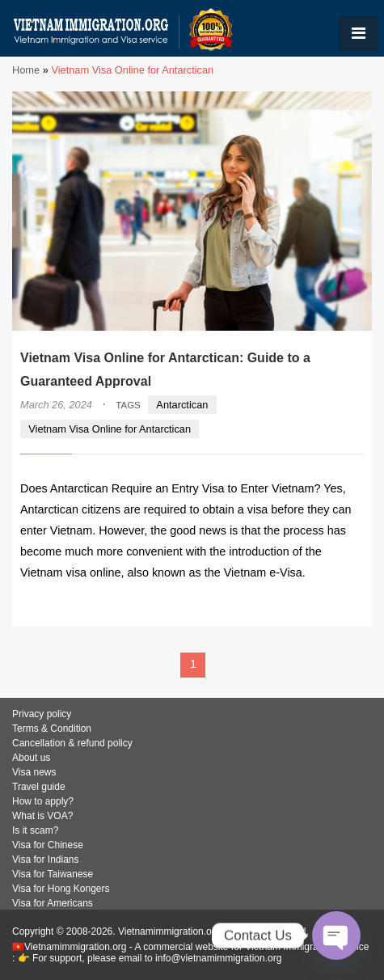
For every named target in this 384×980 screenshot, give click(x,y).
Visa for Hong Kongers (61, 889)
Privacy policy (42, 714)
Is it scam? (35, 830)
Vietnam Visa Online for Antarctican (110, 429)
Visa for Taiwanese (53, 874)
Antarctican (182, 405)
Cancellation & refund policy (72, 743)
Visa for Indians (46, 860)
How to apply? (43, 801)
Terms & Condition (52, 729)
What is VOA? (42, 816)
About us (31, 758)
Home (26, 70)
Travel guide (39, 787)
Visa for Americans (53, 903)
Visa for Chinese (48, 845)
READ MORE (315, 604)
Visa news (34, 772)
